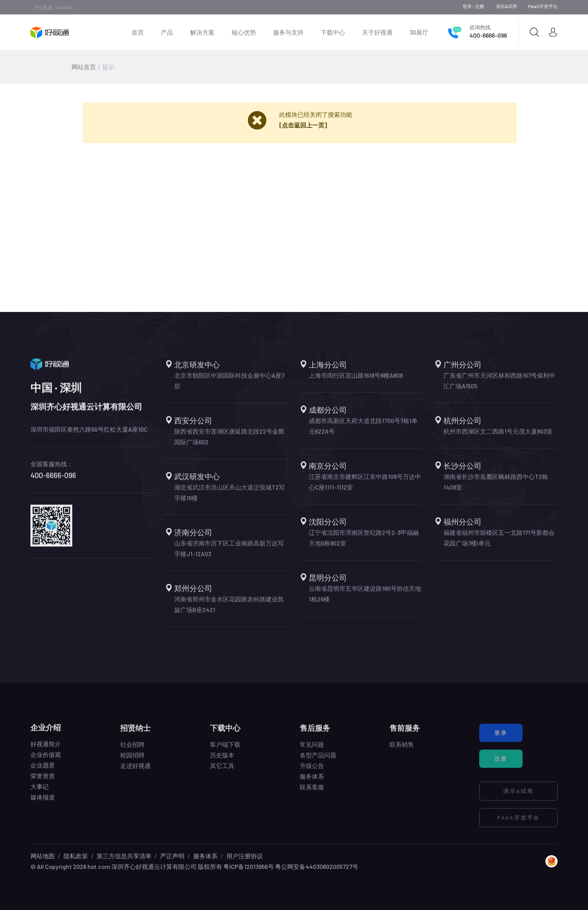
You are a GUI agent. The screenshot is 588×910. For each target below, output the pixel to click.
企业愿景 (43, 768)
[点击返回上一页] (303, 125)
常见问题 (312, 749)
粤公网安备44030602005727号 (317, 866)
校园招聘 (132, 760)
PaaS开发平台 (543, 6)
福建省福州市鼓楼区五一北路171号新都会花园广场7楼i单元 (499, 542)
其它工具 (222, 770)
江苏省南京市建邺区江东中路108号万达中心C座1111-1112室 (365, 486)
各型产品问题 (318, 760)
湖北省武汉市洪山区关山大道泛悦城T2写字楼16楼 (230, 497)
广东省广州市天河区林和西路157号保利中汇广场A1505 (499, 385)
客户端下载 (225, 749)
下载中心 (333, 32)
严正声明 (172, 856)
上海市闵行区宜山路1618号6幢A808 (356, 380)
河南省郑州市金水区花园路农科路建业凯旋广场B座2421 (229, 609)
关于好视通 (377, 32)
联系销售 (402, 749)
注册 (480, 6)
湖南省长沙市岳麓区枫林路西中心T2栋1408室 (496, 486)
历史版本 (222, 760)
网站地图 (43, 856)
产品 (167, 32)
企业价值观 (46, 758)
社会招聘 (132, 749)
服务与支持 (288, 32)
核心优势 (244, 32)
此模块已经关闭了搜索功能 (316, 114)
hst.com (98, 866)
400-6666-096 (488, 35)
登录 (467, 6)
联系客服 (312, 791)
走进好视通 (135, 770)
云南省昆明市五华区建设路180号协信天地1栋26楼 (365, 598)
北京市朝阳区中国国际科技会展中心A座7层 (229, 385)
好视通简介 (46, 747)
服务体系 (312, 781)
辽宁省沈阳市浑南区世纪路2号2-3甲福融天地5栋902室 (364, 542)
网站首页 (84, 67)
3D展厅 (419, 32)
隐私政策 (76, 856)
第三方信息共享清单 (124, 856)
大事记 (40, 790)
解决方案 (202, 32)
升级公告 (312, 770)
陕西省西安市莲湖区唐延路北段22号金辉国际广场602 (229, 441)
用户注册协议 (245, 856)
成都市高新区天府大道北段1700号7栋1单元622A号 (363, 430)
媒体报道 (43, 800)
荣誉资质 (43, 779)
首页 (138, 32)
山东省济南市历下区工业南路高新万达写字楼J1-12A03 (229, 553)
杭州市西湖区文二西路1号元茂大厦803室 (498, 436)
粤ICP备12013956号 (249, 866)
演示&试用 (506, 6)
